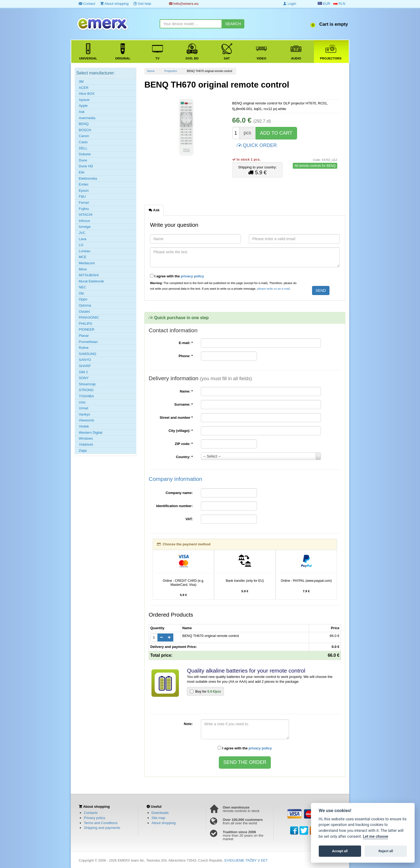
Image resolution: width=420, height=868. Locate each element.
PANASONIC (89, 317)
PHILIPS (85, 324)
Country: (184, 457)
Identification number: (175, 506)
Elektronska (88, 178)
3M (81, 82)
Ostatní (84, 312)
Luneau (85, 251)
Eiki (82, 172)
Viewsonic (87, 420)
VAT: (189, 519)
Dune (83, 160)
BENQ (84, 124)
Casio (83, 142)
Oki (81, 293)
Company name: (179, 493)
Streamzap (87, 384)
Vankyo (84, 414)
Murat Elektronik (91, 281)
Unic (82, 402)
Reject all (386, 851)
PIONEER (87, 329)
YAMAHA (86, 445)
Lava (82, 239)
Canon (84, 136)
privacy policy (192, 276)
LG (81, 245)
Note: (188, 724)
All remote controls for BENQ (315, 166)
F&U (82, 196)
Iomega (85, 227)
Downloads (160, 813)
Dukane (85, 154)
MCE (83, 257)
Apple (83, 106)
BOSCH (85, 130)
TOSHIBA (86, 396)
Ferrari (84, 203)
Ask (82, 112)
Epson (84, 190)
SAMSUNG (88, 354)
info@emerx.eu (184, 4)
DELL (83, 148)
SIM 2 (83, 372)
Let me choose (376, 837)
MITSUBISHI (89, 275)
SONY (84, 378)
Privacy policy (94, 818)
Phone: (186, 356)
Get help (142, 4)
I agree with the (177, 276)
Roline (84, 348)
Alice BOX (87, 94)
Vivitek (84, 426)
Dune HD (86, 166)
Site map (158, 818)
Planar (84, 336)
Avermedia (87, 118)
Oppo (83, 299)
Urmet (83, 408)
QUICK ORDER (257, 145)
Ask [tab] (154, 210)
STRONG (86, 390)
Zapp (83, 450)
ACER (84, 88)
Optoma (85, 305)
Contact (87, 4)
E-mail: (186, 343)
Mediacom (87, 263)
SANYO (85, 360)
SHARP (85, 366)
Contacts (91, 813)
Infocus (84, 221)
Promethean (88, 342)
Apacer (84, 100)
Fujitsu (84, 209)
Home (151, 71)
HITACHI (86, 215)
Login (290, 4)
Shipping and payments (102, 828)
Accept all (340, 851)
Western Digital (91, 433)
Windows (86, 438)
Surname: (184, 404)
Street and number (176, 418)
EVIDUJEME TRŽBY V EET (246, 860)
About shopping (114, 4)
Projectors (171, 71)
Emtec (84, 184)
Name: (186, 391)
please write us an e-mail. (274, 289)
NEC (82, 287)
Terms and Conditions (101, 823)
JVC (82, 233)
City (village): (181, 431)
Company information (175, 479)
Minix (83, 269)
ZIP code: (184, 444)
